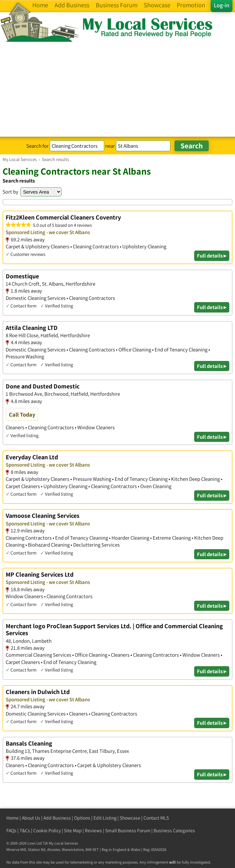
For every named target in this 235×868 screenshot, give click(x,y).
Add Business (57, 818)
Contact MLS (156, 818)
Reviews (93, 831)
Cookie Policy (47, 831)
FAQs (11, 831)
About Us (31, 818)
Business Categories (174, 831)
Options (82, 818)
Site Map (73, 831)
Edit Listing (105, 818)
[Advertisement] (118, 89)
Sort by (10, 192)
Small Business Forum (128, 831)
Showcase (130, 818)
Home (13, 818)
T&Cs (25, 831)
